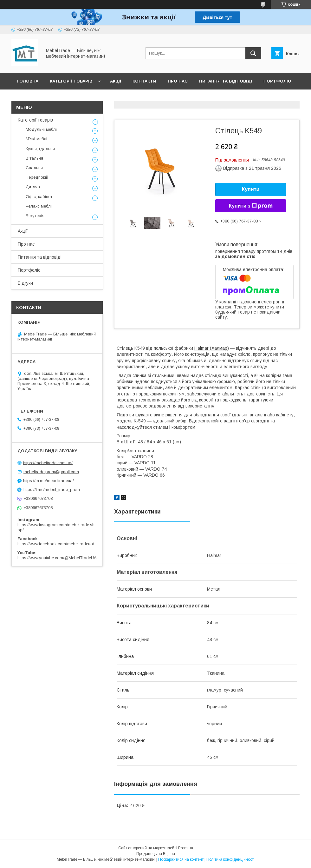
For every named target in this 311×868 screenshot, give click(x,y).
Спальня (34, 168)
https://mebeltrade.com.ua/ (48, 463)
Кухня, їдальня (40, 149)
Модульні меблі (41, 129)
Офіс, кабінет (39, 197)
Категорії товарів (71, 81)
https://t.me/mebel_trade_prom (52, 490)
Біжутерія (35, 216)
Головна (28, 81)
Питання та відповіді (226, 81)
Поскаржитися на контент (181, 859)
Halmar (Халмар (211, 348)
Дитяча (33, 187)
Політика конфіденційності (230, 859)
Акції (116, 81)
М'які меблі (36, 139)
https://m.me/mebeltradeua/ (49, 481)
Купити (251, 189)
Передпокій (37, 177)
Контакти (144, 81)
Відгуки (26, 98)
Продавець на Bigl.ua (156, 854)
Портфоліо (277, 81)
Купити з (250, 206)
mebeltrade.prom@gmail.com (51, 472)
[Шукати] (253, 53)
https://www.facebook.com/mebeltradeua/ (56, 544)
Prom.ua (186, 848)
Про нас (178, 81)
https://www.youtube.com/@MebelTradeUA (57, 558)
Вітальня (34, 158)
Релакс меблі (39, 206)
